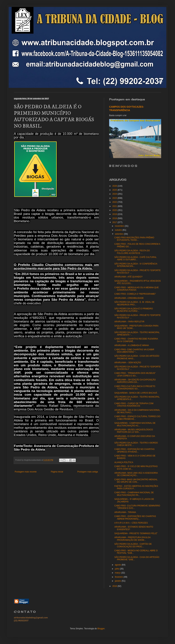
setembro (119, 234)
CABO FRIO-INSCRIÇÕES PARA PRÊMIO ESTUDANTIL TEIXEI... (134, 239)
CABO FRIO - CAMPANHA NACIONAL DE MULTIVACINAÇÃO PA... (134, 494)
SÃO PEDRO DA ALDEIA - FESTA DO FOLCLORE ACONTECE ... (132, 252)
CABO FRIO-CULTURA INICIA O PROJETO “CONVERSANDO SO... (135, 388)
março (118, 573)
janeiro (118, 581)
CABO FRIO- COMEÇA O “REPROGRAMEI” (135, 294)
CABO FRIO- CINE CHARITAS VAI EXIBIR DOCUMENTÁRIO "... (134, 351)
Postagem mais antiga (88, 472)
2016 (115, 586)
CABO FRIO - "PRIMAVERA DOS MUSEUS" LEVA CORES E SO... (135, 374)
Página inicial (57, 472)
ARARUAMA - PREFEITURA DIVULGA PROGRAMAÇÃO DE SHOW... (132, 539)
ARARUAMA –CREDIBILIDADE (129, 298)
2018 (115, 218)
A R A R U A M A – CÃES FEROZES (131, 523)
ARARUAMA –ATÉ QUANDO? (128, 277)
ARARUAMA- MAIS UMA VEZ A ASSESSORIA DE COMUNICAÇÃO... (136, 474)
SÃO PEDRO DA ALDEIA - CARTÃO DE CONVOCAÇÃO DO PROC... (133, 545)
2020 (115, 210)
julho (117, 569)
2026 (115, 186)
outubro (119, 230)
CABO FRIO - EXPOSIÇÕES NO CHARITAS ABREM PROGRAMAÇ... (135, 517)
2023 (115, 198)
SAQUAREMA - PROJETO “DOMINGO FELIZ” (136, 533)
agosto (118, 565)
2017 (115, 222)
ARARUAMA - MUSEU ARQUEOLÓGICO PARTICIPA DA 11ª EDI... (134, 431)
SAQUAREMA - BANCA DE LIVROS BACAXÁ (136, 393)
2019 (115, 214)
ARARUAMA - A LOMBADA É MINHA (132, 345)
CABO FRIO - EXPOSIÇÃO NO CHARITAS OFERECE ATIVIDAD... (134, 450)
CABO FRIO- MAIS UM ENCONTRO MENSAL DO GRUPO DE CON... (136, 481)
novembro (120, 226)
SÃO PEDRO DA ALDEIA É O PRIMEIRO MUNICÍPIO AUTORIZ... (134, 310)
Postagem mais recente (26, 472)
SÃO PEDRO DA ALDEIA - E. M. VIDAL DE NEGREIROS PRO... (134, 303)
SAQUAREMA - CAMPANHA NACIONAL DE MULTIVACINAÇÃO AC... (135, 424)
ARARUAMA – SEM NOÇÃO (128, 363)
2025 (115, 190)
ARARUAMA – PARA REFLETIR (129, 322)
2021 (115, 206)
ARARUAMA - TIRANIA (125, 512)
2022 (115, 202)
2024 (115, 194)
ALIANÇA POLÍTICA (124, 462)
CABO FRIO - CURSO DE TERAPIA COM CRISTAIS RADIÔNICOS (134, 405)
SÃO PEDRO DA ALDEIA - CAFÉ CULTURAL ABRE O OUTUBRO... (135, 258)
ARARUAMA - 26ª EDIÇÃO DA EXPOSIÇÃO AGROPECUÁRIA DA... (135, 381)
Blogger (101, 629)
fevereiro (119, 577)
